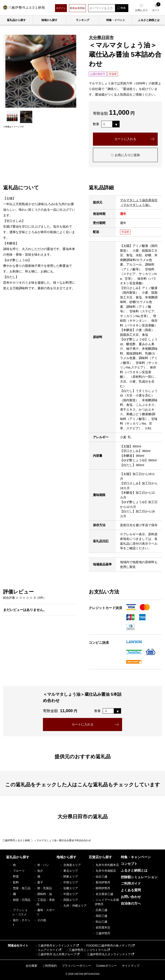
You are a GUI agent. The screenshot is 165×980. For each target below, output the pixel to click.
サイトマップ (131, 966)
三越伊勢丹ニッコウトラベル (86, 950)
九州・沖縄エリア (73, 906)
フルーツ (17, 871)
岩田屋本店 (101, 927)
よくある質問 (131, 890)
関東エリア (69, 877)
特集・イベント (116, 20)
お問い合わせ (131, 897)
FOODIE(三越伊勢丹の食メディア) (107, 946)
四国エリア (69, 900)
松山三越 (100, 922)
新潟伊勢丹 (101, 882)
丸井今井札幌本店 (105, 865)
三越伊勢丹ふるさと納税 (16, 840)
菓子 (38, 882)
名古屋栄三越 (102, 894)
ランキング (83, 20)
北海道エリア (70, 865)
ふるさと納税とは (134, 870)
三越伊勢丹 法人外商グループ (56, 954)
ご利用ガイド (131, 883)
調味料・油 (43, 894)
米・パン (41, 865)
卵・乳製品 (43, 888)
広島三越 (100, 910)
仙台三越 (100, 877)
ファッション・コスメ (18, 912)
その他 (40, 920)
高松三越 (100, 916)
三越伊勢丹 (101, 933)
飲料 (14, 882)
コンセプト (129, 864)
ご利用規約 (50, 966)
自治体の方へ (131, 903)
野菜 (14, 877)
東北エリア (69, 871)
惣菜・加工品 (20, 888)
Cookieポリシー (106, 966)
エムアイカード (46, 950)
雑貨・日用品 (20, 900)
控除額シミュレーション (139, 877)
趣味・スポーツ (44, 912)
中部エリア (69, 882)
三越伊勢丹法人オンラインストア (107, 954)
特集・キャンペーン (136, 857)
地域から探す (49, 20)
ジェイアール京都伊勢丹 (105, 902)
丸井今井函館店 (104, 871)
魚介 (38, 871)
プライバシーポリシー (76, 966)
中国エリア (69, 894)
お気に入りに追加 (125, 155)
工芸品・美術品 (44, 902)
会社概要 (31, 966)
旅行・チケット (20, 922)
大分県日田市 (101, 38)
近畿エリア (69, 888)
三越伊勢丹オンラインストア (55, 946)
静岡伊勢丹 (101, 888)
